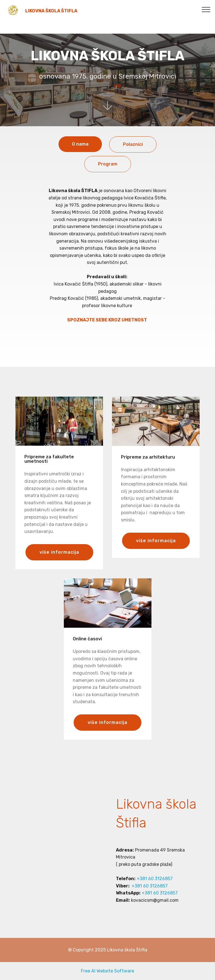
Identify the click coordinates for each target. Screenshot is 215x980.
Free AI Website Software (107, 971)
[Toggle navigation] (206, 9)
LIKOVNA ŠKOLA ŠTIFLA (51, 11)
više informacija (59, 552)
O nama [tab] (80, 144)
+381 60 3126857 (155, 879)
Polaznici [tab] (133, 144)
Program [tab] (108, 164)
